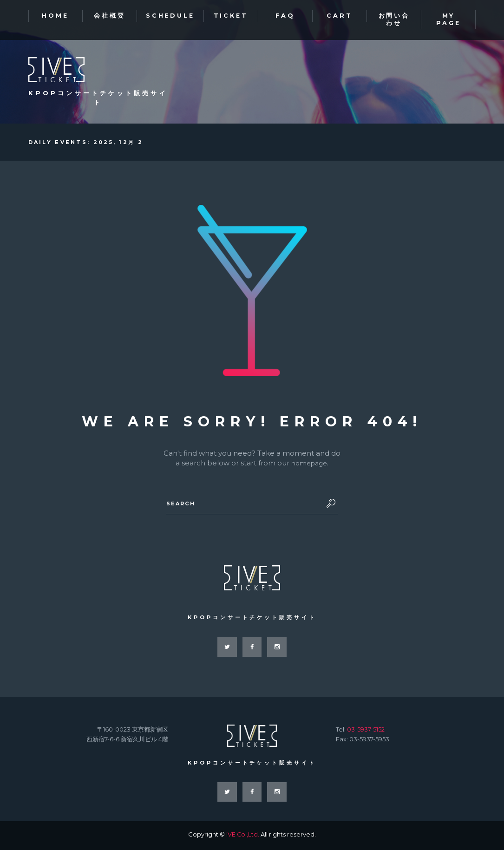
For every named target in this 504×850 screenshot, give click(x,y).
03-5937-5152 (366, 731)
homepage (309, 464)
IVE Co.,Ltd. (243, 837)
